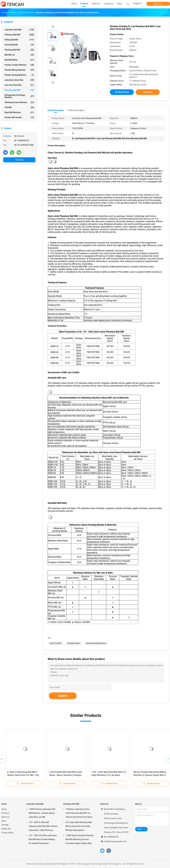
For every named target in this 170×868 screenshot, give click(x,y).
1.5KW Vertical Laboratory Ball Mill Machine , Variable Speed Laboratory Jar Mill (42, 813)
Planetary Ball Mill (19, 35)
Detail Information (56, 110)
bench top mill (56, 643)
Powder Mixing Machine (19, 70)
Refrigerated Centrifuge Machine (19, 96)
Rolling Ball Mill (19, 40)
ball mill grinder (74, 643)
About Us (5, 817)
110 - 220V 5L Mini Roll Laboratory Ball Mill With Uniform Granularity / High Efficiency (43, 826)
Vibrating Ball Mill (19, 50)
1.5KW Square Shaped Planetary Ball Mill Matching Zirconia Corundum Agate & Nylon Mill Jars (80, 840)
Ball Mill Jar (19, 55)
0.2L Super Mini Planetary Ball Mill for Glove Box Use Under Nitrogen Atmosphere (79, 826)
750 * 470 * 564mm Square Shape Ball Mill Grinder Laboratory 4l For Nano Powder (147, 775)
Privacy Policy (7, 833)
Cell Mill (19, 107)
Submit (63, 696)
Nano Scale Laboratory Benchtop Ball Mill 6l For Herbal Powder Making (104, 775)
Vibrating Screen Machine (19, 102)
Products (5, 813)
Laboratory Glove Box (19, 80)
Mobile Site (6, 829)
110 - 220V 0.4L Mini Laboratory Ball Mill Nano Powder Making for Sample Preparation (43, 839)
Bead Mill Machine (19, 112)
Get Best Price (122, 92)
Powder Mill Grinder (19, 117)
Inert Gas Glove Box (19, 85)
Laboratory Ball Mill (19, 30)
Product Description (76, 110)
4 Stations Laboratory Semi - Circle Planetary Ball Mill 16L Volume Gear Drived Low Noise (79, 813)
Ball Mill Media (19, 60)
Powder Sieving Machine (19, 75)
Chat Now (158, 4)
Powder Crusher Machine (19, 65)
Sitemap (5, 825)
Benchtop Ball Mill (19, 90)
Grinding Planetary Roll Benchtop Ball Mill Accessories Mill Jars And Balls (21, 775)
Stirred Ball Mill (19, 45)
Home (4, 809)
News (4, 821)
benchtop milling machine (96, 643)
